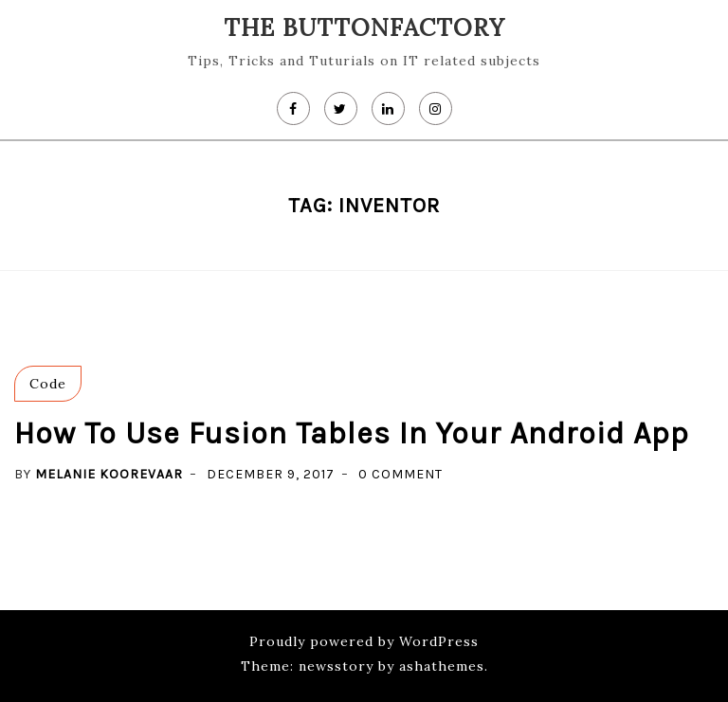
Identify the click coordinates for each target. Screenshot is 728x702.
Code (48, 384)
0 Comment (400, 474)
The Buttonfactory (364, 27)
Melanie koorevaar (109, 474)
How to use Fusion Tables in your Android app (352, 433)
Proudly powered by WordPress (364, 641)
